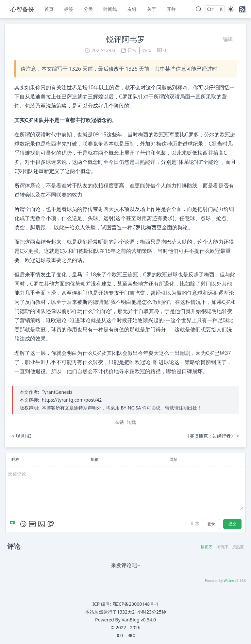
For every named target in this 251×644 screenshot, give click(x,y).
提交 (232, 524)
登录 (211, 524)
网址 (174, 459)
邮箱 (94, 459)
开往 (171, 9)
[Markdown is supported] (14, 524)
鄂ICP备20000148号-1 (135, 604)
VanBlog (139, 620)
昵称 (15, 459)
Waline (229, 581)
